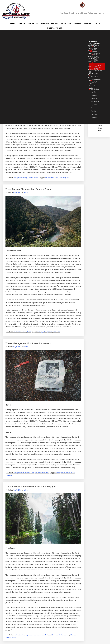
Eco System (18, 178)
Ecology (25, 178)
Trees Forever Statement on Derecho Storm (29, 189)
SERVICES (88, 24)
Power (73, 473)
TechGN (91, 80)
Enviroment (17, 332)
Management (48, 332)
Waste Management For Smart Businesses (28, 343)
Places (36, 178)
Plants (68, 473)
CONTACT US (33, 24)
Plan (55, 332)
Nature (31, 178)
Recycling (62, 178)
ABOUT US (21, 24)
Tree (58, 332)
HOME (12, 24)
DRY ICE (97, 24)
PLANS (56, 178)
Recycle (8, 637)
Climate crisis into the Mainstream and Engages (31, 487)
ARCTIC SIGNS (66, 24)
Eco (46, 178)
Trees (68, 178)
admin (26, 193)
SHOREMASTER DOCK (55, 28)
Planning (73, 635)
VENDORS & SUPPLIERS (49, 24)
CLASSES (78, 24)
